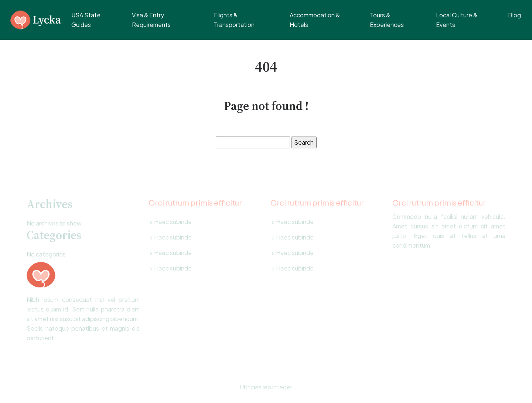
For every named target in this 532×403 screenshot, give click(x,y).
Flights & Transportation (234, 20)
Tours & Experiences (387, 20)
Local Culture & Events (457, 20)
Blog (514, 15)
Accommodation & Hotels (315, 20)
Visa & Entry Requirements (151, 20)
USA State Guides (86, 20)
